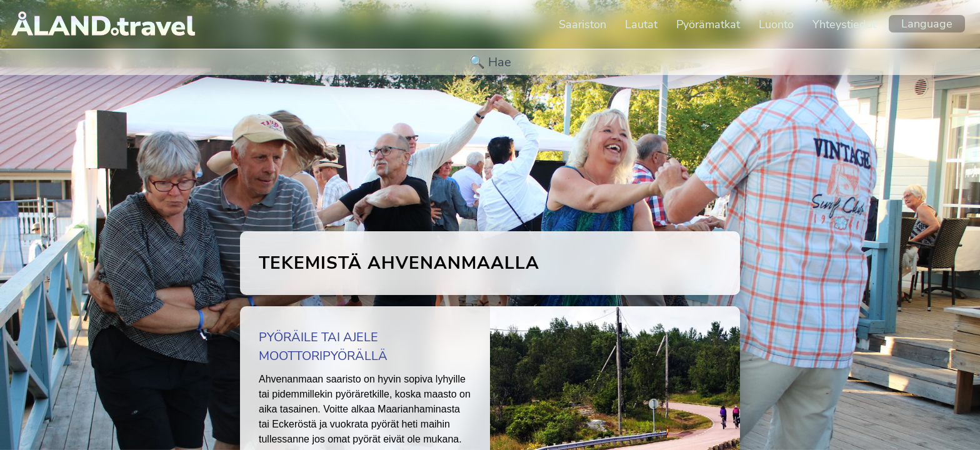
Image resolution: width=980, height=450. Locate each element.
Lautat (641, 24)
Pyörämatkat (708, 24)
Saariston (582, 24)
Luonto (776, 24)
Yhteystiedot (844, 24)
